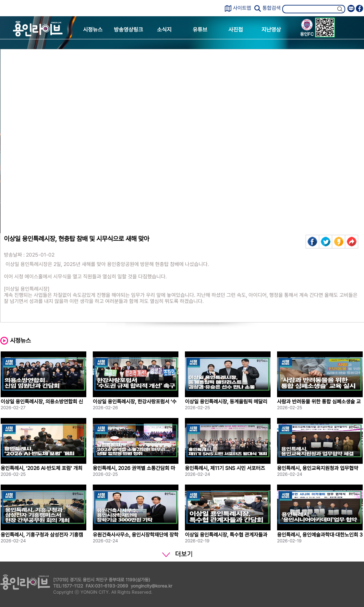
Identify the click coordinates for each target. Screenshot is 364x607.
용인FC (307, 29)
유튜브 (200, 30)
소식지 (164, 30)
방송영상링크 (128, 30)
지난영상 (271, 30)
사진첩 (236, 30)
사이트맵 (242, 8)
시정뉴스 (93, 30)
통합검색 (272, 8)
